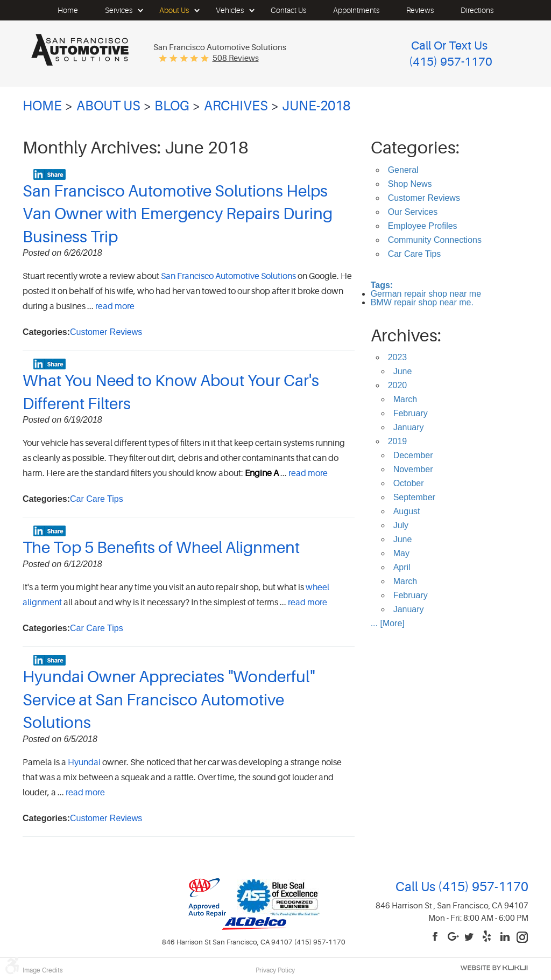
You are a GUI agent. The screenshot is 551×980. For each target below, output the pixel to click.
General (403, 170)
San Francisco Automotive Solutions (228, 276)
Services (119, 10)
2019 (398, 441)
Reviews (420, 10)
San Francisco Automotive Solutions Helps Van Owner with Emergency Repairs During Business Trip (178, 214)
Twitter (471, 937)
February (411, 413)
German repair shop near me (426, 294)
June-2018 (316, 106)
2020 (398, 385)
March (405, 399)
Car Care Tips (97, 499)
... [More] (388, 623)
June (403, 371)
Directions (477, 10)
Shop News (410, 184)
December (413, 455)
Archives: (406, 336)
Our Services (413, 212)
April (402, 567)
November (413, 469)
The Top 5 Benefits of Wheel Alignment (161, 548)
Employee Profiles (423, 226)
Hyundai (84, 762)
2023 (398, 357)
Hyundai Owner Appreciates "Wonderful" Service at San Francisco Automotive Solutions (169, 700)
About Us (174, 10)
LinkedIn (505, 937)
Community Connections (435, 240)
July (401, 525)
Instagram (522, 937)
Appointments (356, 10)
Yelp (488, 937)
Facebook (436, 937)
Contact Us (288, 10)
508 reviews (236, 58)
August (407, 511)
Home (68, 10)
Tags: (382, 285)
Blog (172, 106)
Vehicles (230, 10)
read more (115, 306)
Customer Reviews (106, 332)
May (401, 553)
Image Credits (43, 970)
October (409, 483)
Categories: (415, 148)
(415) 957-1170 (482, 887)
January (409, 427)
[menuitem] (68, 10)
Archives (236, 106)
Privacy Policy (275, 970)
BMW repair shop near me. (422, 302)
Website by (494, 968)
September (414, 497)
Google (454, 937)
